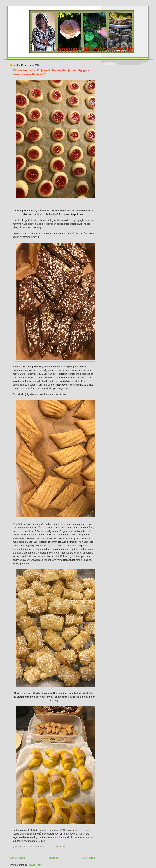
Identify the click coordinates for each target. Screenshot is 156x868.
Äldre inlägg (88, 858)
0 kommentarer (58, 847)
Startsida (54, 858)
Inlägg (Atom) (36, 865)
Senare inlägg (17, 858)
